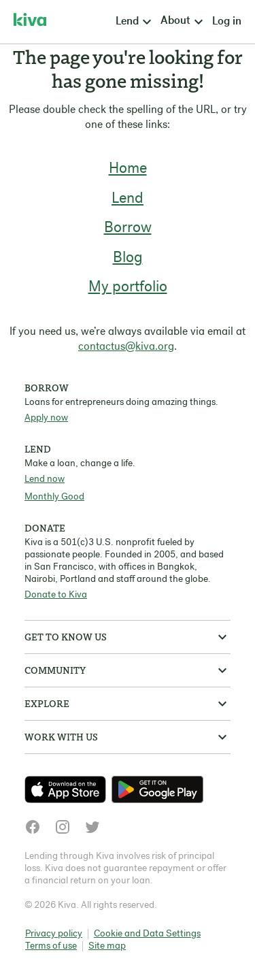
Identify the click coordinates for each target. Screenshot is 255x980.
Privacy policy (54, 934)
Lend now (45, 479)
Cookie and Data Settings (147, 934)
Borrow (128, 228)
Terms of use (51, 946)
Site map (107, 946)
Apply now (46, 418)
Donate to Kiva (56, 595)
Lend (128, 199)
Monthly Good (54, 497)
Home (128, 169)
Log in (227, 22)
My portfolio (128, 288)
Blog (128, 258)
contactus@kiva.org (126, 347)
